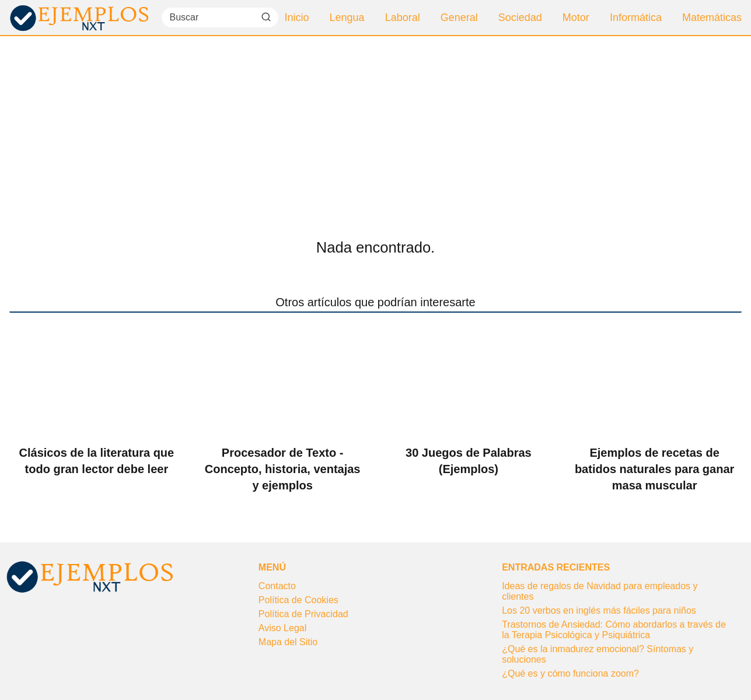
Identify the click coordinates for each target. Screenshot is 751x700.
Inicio (297, 17)
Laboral (403, 17)
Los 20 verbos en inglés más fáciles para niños (599, 610)
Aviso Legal (282, 628)
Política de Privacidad (303, 614)
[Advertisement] (376, 124)
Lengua (347, 17)
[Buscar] (266, 17)
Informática (636, 17)
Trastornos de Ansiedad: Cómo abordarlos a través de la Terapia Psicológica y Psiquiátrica (614, 630)
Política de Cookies (298, 600)
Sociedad (520, 17)
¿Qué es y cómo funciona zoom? (570, 673)
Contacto (277, 586)
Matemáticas (712, 17)
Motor (576, 17)
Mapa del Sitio (288, 642)
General (459, 17)
